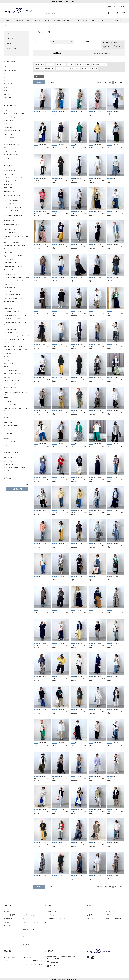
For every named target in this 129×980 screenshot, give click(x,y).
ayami (54, 146)
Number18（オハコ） (10, 134)
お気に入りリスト (91, 918)
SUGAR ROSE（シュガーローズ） (13, 384)
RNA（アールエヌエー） (10, 363)
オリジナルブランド (50, 911)
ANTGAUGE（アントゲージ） (12, 201)
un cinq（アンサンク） (10, 405)
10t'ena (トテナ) (9, 158)
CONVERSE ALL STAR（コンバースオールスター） (16, 237)
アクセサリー (8, 98)
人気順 (52, 81)
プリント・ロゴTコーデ (73, 68)
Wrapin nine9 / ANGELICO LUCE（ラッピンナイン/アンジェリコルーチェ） (16, 469)
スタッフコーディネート (116, 21)
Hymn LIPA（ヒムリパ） (10, 151)
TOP (5, 26)
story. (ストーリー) (9, 377)
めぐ (54, 113)
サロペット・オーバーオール (11, 77)
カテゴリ (94, 21)
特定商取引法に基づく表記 (113, 918)
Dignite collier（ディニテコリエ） (13, 256)
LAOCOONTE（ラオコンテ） (11, 312)
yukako (55, 180)
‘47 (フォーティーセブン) (11, 181)
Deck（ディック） (8, 252)
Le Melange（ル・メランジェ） (12, 319)
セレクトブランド (50, 914)
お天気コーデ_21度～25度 (89, 68)
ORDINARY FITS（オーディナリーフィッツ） (15, 350)
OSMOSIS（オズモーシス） (11, 353)
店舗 (87, 42)
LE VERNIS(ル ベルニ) (10, 329)
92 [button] (121, 81)
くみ (109, 180)
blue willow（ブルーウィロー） (12, 211)
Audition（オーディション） (11, 204)
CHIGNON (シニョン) (10, 220)
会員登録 (109, 7)
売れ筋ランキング (11, 48)
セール (8, 53)
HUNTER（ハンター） (10, 302)
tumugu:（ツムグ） (9, 401)
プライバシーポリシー (112, 911)
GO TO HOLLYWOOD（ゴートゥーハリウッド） (16, 278)
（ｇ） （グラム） (8, 291)
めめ (109, 113)
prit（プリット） (8, 357)
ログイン (89, 911)
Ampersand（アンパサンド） (12, 191)
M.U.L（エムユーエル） (10, 343)
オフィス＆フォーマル (10, 442)
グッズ (6, 87)
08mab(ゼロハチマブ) (10, 171)
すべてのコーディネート (10, 458)
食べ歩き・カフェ (40, 64)
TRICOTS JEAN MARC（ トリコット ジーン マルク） (16, 393)
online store (37, 115)
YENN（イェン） (8, 418)
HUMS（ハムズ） (8, 127)
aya (35, 113)
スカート (6, 80)
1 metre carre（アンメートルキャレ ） (14, 178)
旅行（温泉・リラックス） (99, 64)
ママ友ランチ (51, 64)
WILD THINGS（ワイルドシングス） (13, 426)
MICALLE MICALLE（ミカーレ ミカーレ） (15, 340)
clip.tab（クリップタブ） (10, 233)
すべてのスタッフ (9, 461)
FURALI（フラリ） (8, 270)
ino (35, 146)
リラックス (7, 438)
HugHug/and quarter (110, 43)
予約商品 (30, 21)
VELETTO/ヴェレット (10, 422)
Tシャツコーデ (61, 68)
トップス (6, 67)
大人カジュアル (61, 64)
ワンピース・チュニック (10, 70)
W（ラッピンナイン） (9, 148)
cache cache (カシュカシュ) (12, 225)
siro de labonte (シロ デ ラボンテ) (14, 374)
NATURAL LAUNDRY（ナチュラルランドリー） (16, 346)
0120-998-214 (53, 958)
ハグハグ (46, 21)
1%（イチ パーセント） (10, 174)
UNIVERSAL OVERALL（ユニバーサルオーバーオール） (16, 409)
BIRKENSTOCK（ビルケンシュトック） (14, 207)
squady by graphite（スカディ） (13, 387)
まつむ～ (36, 180)
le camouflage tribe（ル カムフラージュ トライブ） (16, 323)
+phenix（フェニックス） (10, 414)
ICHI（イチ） (7, 305)
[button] (124, 81)
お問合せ (115, 7)
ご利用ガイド (109, 914)
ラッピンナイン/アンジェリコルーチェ (64, 21)
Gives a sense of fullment (12, 295)
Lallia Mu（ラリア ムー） (11, 333)
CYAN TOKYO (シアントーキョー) (13, 216)
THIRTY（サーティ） (9, 398)
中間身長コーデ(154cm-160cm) (45, 68)
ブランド (103, 21)
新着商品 (9, 21)
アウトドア (7, 445)
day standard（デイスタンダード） (13, 155)
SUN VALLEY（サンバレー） (11, 381)
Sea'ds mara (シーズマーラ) (12, 370)
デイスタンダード (83, 21)
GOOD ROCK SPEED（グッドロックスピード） (16, 281)
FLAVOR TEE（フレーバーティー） (13, 266)
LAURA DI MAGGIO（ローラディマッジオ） (15, 315)
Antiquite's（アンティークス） (12, 196)
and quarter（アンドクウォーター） (13, 117)
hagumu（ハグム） (9, 120)
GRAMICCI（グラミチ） (10, 288)
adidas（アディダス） (10, 184)
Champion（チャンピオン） (11, 229)
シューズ (6, 94)
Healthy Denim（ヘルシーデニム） (13, 298)
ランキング (38, 21)
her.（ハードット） (9, 124)
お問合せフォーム (53, 965)
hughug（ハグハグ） (9, 464)
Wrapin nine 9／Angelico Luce (112, 47)
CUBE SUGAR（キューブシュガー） (13, 242)
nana (72, 113)
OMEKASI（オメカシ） (10, 141)
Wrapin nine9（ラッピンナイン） (13, 144)
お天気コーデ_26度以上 (84, 64)
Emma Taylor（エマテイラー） (12, 263)
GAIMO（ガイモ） (9, 284)
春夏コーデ (71, 64)
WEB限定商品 (20, 21)
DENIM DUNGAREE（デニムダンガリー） (15, 246)
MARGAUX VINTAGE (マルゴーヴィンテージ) (17, 336)
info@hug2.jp (53, 961)
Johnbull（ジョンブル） (10, 308)
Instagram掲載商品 (10, 914)
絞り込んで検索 (17, 489)
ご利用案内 (122, 7)
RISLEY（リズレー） (9, 367)
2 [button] (116, 81)
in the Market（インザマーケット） (13, 131)
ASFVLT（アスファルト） (10, 188)
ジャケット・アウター (9, 84)
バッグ (6, 91)
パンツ (6, 74)
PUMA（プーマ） (8, 360)
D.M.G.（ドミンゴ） (9, 249)
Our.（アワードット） (9, 138)
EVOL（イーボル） (9, 259)
